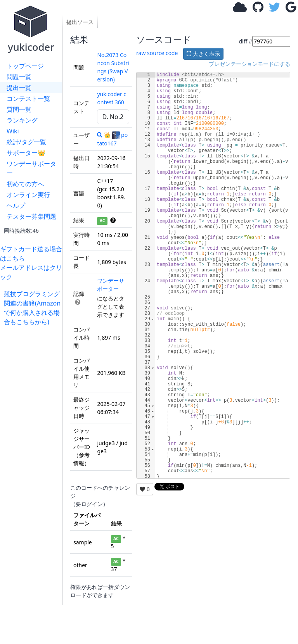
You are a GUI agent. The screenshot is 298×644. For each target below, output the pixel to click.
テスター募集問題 (31, 216)
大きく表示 (203, 54)
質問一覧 (19, 109)
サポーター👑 (26, 153)
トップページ (25, 66)
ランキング (22, 120)
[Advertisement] (33, 443)
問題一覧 (19, 77)
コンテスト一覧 (28, 98)
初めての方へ (25, 184)
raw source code (157, 53)
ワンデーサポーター (31, 168)
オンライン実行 (28, 195)
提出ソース (80, 22)
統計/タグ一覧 (26, 142)
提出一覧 (19, 88)
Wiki (13, 131)
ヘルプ (16, 205)
